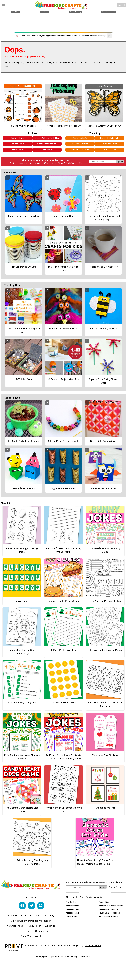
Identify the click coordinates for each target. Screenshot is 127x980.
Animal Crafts (18, 150)
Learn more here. (93, 946)
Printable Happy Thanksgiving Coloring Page (32, 862)
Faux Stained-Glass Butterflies (24, 216)
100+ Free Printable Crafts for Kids (64, 269)
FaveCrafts (71, 902)
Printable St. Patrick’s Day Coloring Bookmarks (105, 704)
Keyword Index (15, 926)
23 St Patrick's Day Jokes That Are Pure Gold (22, 757)
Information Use (76, 163)
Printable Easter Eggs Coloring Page (22, 550)
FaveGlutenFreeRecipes (109, 913)
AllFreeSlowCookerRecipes (111, 906)
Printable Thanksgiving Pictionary (63, 126)
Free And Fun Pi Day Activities (105, 601)
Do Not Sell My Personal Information (31, 921)
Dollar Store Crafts (109, 144)
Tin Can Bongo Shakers (24, 267)
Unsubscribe (42, 931)
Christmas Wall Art (105, 808)
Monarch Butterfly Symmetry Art (104, 126)
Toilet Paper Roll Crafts (80, 144)
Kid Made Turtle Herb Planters (24, 441)
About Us (13, 916)
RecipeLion (104, 902)
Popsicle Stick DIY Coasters (103, 267)
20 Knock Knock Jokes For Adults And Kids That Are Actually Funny (64, 757)
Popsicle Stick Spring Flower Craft (103, 381)
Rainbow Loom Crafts (80, 150)
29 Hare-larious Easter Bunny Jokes (105, 550)
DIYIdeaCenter (72, 917)
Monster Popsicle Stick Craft (103, 488)
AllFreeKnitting (72, 909)
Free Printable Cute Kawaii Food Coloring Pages (103, 218)
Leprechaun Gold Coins (64, 703)
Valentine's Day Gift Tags (105, 755)
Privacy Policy (63, 163)
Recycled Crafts (18, 138)
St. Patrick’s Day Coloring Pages (105, 650)
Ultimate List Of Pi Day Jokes (64, 601)
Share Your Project (31, 936)
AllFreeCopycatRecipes (109, 909)
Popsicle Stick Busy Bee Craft (103, 329)
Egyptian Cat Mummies (64, 488)
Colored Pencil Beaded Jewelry (63, 441)
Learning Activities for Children (47, 138)
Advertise (26, 916)
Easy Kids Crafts (18, 144)
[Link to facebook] (22, 906)
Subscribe (50, 926)
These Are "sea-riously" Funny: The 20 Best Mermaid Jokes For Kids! (95, 862)
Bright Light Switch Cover (103, 441)
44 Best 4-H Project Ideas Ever (63, 379)
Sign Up (120, 162)
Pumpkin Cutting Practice (23, 126)
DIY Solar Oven (24, 379)
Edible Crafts (47, 150)
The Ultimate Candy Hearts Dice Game (22, 810)
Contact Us (40, 916)
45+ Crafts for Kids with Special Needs (24, 330)
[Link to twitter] (32, 906)
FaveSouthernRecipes (109, 917)
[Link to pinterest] (41, 906)
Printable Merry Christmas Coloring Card (63, 810)
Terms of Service (23, 931)
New (5, 503)
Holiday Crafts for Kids (109, 138)
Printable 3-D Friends (24, 488)
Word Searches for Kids (47, 144)
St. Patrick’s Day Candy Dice (22, 703)
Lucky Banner (22, 601)
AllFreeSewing (72, 913)
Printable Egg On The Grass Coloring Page (22, 652)
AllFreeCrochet (72, 906)
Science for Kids (109, 150)
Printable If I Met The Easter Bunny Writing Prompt (64, 550)
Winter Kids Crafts (80, 138)
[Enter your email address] (82, 887)
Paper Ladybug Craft (64, 216)
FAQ (52, 916)
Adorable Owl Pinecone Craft (63, 329)
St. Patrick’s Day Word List (64, 650)
